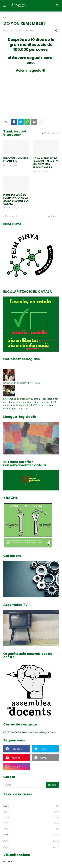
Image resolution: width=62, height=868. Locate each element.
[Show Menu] (5, 6)
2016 (31, 829)
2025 (31, 812)
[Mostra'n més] (41, 122)
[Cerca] (58, 6)
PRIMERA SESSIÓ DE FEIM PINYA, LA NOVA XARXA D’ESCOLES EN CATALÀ (16, 199)
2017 (31, 823)
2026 (31, 806)
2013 (31, 847)
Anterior (52, 216)
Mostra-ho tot (51, 133)
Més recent (11, 216)
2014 (31, 841)
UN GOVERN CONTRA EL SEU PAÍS (16, 160)
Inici (5, 18)
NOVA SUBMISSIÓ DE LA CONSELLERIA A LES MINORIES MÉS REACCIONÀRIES (46, 163)
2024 (31, 817)
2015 (31, 835)
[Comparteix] (56, 31)
